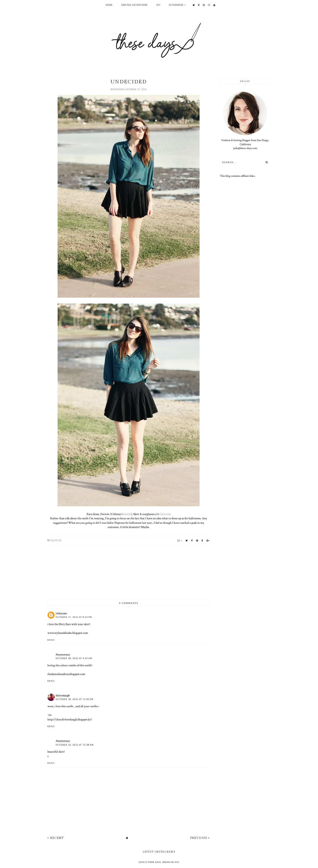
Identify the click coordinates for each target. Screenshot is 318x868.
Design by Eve (171, 862)
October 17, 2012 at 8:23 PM (74, 617)
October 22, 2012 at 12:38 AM (75, 745)
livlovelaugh (63, 695)
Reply (51, 640)
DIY (159, 5)
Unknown (61, 613)
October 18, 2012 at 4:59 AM (74, 658)
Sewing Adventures (135, 5)
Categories (176, 5)
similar (127, 514)
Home (109, 5)
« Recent (56, 838)
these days (154, 862)
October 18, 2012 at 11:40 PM (75, 699)
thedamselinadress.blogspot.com (66, 674)
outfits (56, 540)
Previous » (200, 838)
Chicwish (165, 514)
